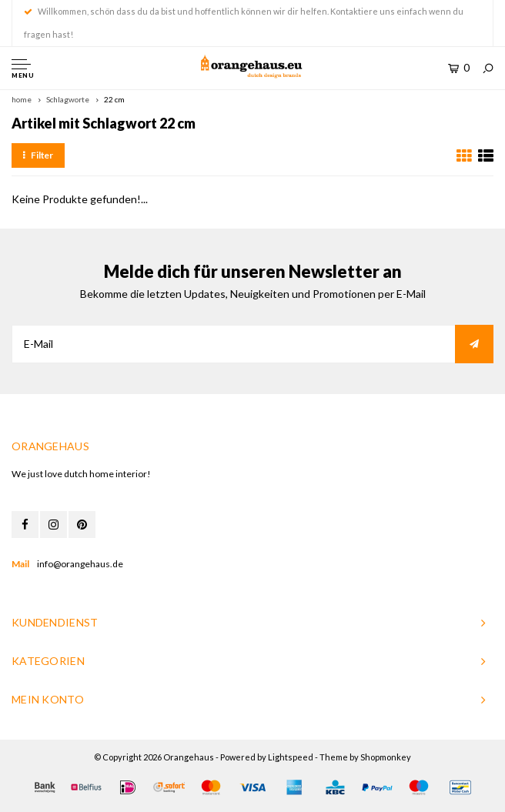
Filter (38, 155)
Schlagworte (68, 99)
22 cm (114, 99)
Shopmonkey (386, 757)
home (22, 99)
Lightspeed (291, 757)
